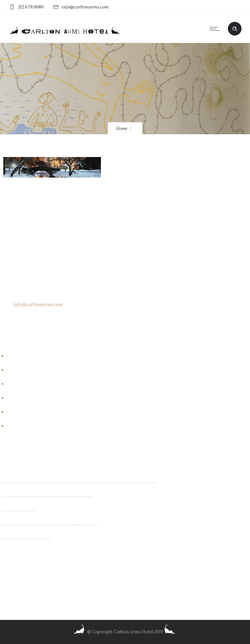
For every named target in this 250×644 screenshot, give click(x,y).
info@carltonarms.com (85, 7)
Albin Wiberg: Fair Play (26, 537)
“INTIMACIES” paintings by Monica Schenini (49, 522)
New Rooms (23, 412)
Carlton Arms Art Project (37, 370)
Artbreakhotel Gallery (34, 356)
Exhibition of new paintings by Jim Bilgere (47, 494)
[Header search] (235, 29)
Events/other (25, 398)
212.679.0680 (31, 7)
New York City (26, 426)
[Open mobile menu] (216, 29)
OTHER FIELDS (19, 508)
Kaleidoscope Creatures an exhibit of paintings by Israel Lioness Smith (79, 480)
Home (122, 129)
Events (17, 384)
